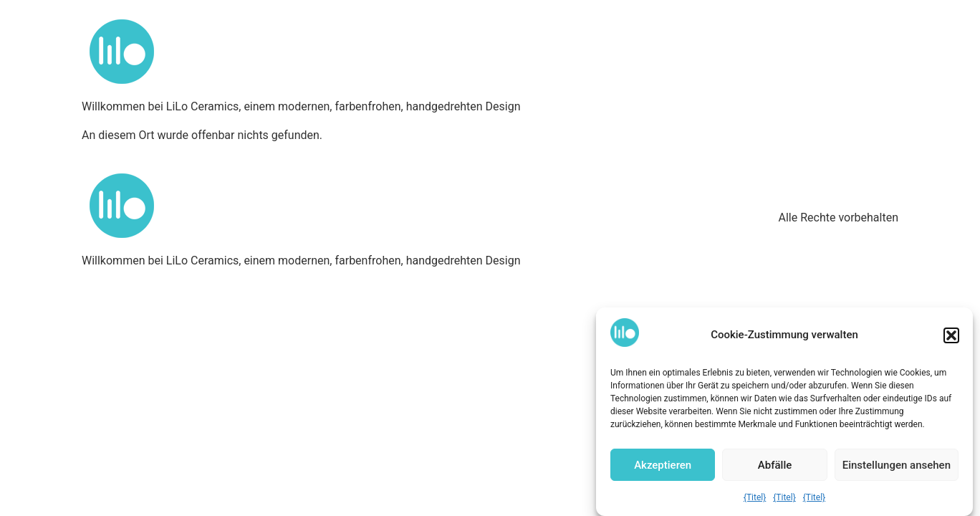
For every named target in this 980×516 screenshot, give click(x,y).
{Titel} (755, 497)
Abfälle (775, 465)
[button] (951, 335)
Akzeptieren (663, 465)
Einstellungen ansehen (897, 465)
